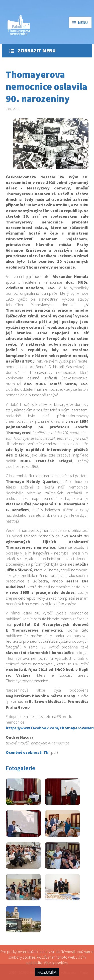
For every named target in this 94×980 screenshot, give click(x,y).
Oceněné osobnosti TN (27, 752)
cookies (61, 963)
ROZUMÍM (47, 972)
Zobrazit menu (33, 51)
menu (80, 22)
